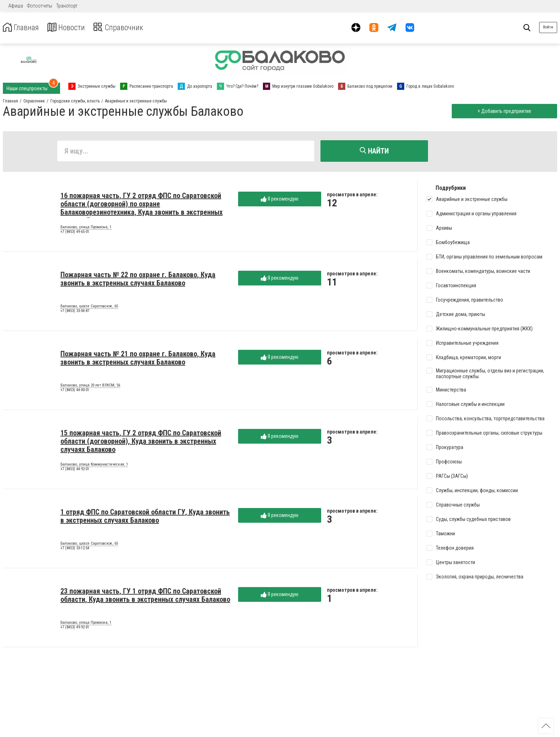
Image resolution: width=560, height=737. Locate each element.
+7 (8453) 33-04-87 (75, 312)
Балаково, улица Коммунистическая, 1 (94, 466)
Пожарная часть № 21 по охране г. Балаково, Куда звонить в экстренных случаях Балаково (138, 359)
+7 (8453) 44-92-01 (75, 470)
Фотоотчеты (40, 6)
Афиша (16, 6)
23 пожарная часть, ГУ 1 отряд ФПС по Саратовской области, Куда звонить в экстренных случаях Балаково (145, 596)
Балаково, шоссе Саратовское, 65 (89, 307)
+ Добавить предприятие (503, 111)
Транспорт (67, 6)
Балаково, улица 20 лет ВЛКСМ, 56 (90, 386)
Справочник (127, 28)
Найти (374, 151)
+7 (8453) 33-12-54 (75, 550)
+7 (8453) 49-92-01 (75, 629)
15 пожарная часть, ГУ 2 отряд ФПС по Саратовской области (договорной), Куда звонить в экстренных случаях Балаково (141, 442)
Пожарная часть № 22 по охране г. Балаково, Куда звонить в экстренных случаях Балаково (138, 280)
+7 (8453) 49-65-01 (75, 233)
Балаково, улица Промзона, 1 (86, 228)
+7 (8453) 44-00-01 (75, 391)
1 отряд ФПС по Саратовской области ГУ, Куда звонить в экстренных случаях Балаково (145, 517)
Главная (23, 28)
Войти (548, 27)
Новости (71, 28)
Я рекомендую (280, 200)
